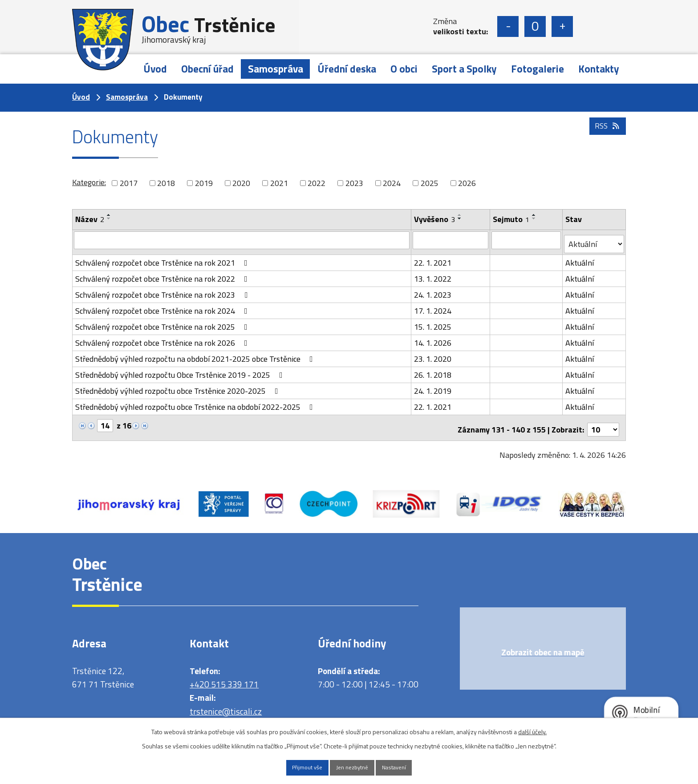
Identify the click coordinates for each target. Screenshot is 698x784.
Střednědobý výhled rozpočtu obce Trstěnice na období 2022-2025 (196, 403)
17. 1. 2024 (433, 307)
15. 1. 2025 (433, 323)
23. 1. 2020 (433, 355)
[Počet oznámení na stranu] (603, 422)
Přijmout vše (296, 767)
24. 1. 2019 (433, 387)
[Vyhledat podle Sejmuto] (527, 240)
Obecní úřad (207, 69)
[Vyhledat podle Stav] (595, 240)
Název (90, 219)
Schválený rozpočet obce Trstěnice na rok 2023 (163, 291)
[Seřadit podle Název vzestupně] (109, 215)
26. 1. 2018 (433, 371)
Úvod (155, 69)
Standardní (535, 26)
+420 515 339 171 (224, 677)
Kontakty (599, 69)
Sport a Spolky (464, 69)
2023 (354, 183)
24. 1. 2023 (433, 291)
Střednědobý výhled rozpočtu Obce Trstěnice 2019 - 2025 (181, 371)
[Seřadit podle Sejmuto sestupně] (535, 218)
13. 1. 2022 (433, 275)
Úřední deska (347, 69)
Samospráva (276, 69)
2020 (241, 183)
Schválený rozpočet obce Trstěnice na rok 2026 (163, 339)
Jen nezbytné (352, 767)
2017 (129, 183)
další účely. (532, 730)
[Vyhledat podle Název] (242, 240)
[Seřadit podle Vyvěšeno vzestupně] (460, 215)
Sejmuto (511, 219)
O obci (404, 69)
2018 (166, 183)
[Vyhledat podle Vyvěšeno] (451, 240)
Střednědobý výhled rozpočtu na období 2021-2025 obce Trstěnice (196, 355)
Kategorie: (89, 182)
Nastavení (406, 767)
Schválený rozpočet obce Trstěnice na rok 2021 (163, 259)
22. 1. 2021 (433, 259)
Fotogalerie (538, 69)
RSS (607, 139)
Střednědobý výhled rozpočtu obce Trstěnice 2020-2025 (179, 387)
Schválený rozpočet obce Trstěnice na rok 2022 (163, 275)
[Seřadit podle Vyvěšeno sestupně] (460, 218)
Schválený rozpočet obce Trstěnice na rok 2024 (163, 307)
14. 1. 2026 (433, 339)
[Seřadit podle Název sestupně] (109, 218)
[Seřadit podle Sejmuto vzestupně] (535, 215)
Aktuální (580, 259)
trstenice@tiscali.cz (226, 704)
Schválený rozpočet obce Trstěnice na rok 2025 (163, 323)
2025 (430, 183)
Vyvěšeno (435, 219)
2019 (204, 183)
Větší (562, 26)
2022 (317, 183)
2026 (467, 183)
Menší (508, 26)
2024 (392, 183)
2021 (279, 183)
